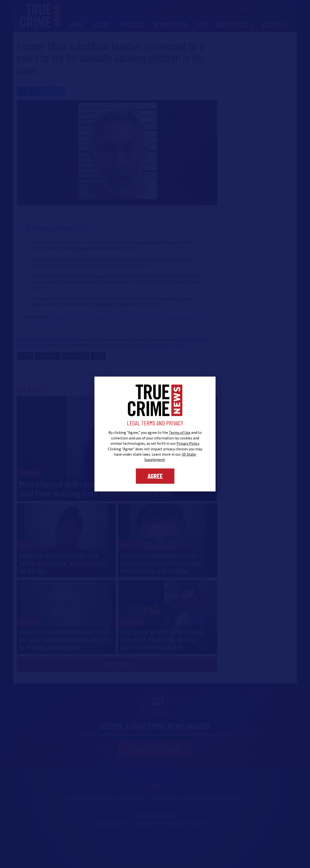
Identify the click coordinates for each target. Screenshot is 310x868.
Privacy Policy (188, 444)
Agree (155, 476)
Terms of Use (180, 433)
